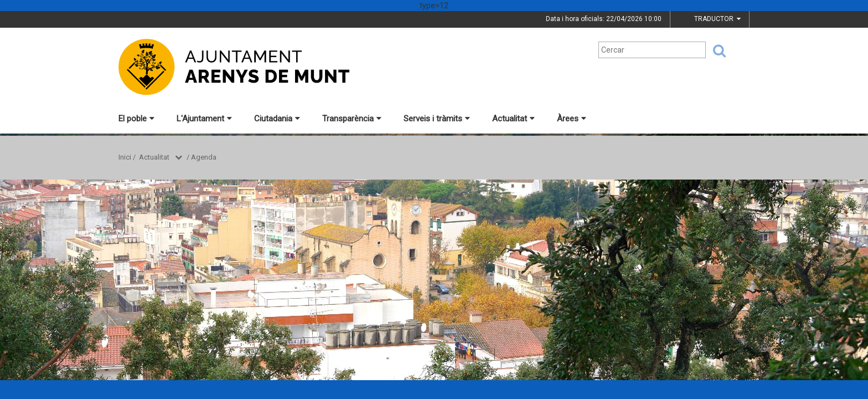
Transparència (352, 119)
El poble (136, 119)
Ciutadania (277, 119)
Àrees (572, 119)
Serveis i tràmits (437, 119)
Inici (125, 157)
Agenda (204, 157)
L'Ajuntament (204, 119)
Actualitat (513, 119)
